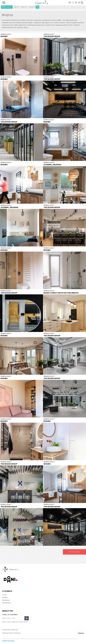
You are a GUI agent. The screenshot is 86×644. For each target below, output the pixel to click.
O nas (4, 595)
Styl (15, 7)
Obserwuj (81, 633)
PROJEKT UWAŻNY (21, 97)
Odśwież (37, 7)
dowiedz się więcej (8, 641)
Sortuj (31, 7)
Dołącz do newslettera (10, 615)
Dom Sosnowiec (64, 311)
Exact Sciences (64, 54)
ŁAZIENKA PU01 (21, 268)
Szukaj (82, 3)
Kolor (23, 7)
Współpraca (6, 603)
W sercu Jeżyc (21, 54)
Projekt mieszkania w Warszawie (21, 225)
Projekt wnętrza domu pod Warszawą (64, 182)
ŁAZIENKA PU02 (64, 439)
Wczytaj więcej (74, 552)
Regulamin (6, 600)
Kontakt (5, 598)
